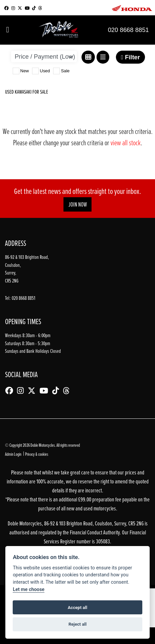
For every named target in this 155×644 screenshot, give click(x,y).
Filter (130, 57)
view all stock (126, 142)
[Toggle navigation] (8, 30)
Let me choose (29, 590)
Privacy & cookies (37, 454)
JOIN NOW (78, 204)
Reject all (77, 624)
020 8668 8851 (128, 30)
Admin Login (13, 454)
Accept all (77, 608)
